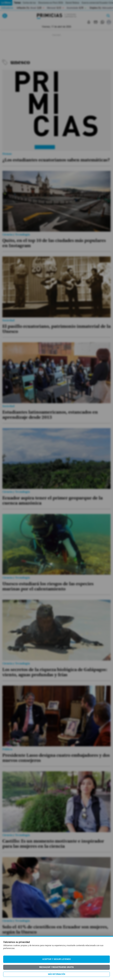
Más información (57, 974)
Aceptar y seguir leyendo (56, 959)
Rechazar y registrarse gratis (56, 967)
